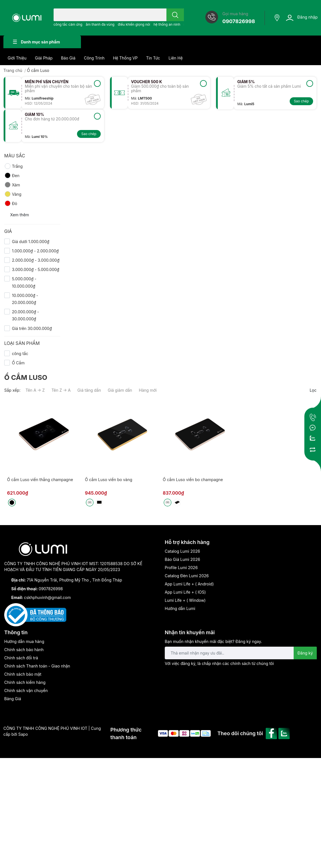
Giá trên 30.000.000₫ (32, 328)
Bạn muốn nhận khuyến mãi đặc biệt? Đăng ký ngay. (213, 641)
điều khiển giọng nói (134, 24)
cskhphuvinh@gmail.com (47, 597)
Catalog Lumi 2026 (182, 551)
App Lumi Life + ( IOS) (185, 592)
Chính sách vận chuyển (26, 690)
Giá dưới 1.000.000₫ (30, 242)
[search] (175, 15)
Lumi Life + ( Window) (185, 600)
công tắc (20, 353)
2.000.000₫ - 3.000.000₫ (36, 260)
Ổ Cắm (18, 363)
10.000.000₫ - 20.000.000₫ (25, 299)
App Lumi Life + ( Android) (189, 584)
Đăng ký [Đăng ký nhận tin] (305, 653)
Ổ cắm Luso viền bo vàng (109, 480)
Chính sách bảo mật (23, 674)
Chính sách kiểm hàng (25, 682)
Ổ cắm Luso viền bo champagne (193, 480)
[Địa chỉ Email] (241, 653)
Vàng (13, 194)
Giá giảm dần (120, 390)
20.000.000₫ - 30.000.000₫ (25, 315)
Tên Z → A (61, 390)
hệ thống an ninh (167, 24)
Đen (12, 175)
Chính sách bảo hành (24, 650)
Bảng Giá (13, 699)
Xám (12, 185)
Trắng (13, 166)
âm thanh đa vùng (100, 24)
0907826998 (239, 21)
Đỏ (11, 203)
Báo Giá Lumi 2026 (182, 559)
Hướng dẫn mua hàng (24, 641)
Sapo (23, 734)
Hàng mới (148, 390)
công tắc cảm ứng (68, 24)
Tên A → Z (35, 390)
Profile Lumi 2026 (181, 568)
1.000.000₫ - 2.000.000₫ (35, 251)
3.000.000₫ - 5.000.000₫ (36, 269)
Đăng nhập (307, 17)
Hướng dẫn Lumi (180, 608)
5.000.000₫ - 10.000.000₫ (24, 282)
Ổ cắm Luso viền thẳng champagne (40, 480)
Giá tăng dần (89, 390)
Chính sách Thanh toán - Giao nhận (37, 666)
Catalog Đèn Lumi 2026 (187, 576)
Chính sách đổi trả (21, 658)
